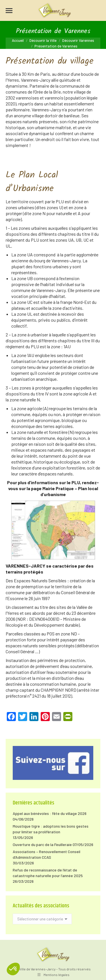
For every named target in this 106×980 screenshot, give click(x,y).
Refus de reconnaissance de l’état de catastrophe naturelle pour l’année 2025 (48, 873)
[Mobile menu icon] (9, 11)
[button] (13, 969)
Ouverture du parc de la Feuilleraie (42, 844)
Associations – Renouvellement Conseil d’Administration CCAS (46, 854)
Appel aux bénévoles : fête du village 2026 (50, 813)
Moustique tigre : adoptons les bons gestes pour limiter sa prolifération (51, 829)
